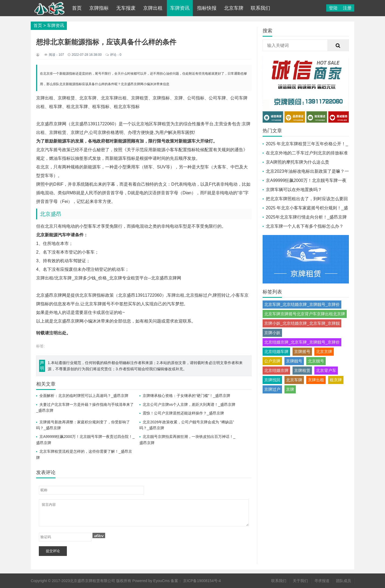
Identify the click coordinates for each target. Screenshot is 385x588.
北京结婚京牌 (276, 370)
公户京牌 (272, 361)
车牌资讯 (180, 8)
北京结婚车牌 (276, 352)
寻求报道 (322, 581)
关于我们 (300, 581)
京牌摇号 (302, 352)
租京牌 (336, 380)
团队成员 (343, 581)
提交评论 (53, 551)
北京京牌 (324, 352)
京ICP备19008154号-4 (202, 581)
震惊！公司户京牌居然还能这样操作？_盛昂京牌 (183, 413)
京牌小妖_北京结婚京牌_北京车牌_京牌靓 (302, 323)
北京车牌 (234, 8)
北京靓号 (316, 361)
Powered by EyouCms (150, 581)
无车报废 (126, 8)
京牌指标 (99, 8)
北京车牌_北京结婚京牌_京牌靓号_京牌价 (302, 304)
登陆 (333, 8)
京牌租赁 (302, 370)
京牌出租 (153, 8)
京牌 (290, 389)
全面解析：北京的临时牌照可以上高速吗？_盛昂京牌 (84, 396)
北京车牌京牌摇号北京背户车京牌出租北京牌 (305, 314)
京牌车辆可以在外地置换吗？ (294, 190)
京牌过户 (272, 389)
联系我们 (260, 8)
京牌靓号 (294, 361)
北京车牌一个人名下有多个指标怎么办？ (305, 226)
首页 (77, 8)
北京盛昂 (51, 214)
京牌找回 (272, 380)
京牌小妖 (272, 333)
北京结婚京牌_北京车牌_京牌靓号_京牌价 (302, 342)
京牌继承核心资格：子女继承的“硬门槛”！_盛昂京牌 (186, 396)
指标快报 (207, 8)
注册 (347, 8)
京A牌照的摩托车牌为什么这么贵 (298, 162)
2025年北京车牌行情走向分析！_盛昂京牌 (306, 217)
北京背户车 (326, 370)
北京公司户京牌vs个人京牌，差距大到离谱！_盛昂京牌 (189, 404)
